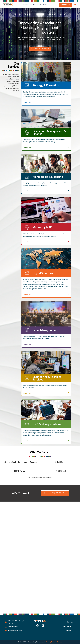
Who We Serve (34, 5)
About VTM (45, 5)
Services (25, 5)
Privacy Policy (51, 642)
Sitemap (59, 642)
